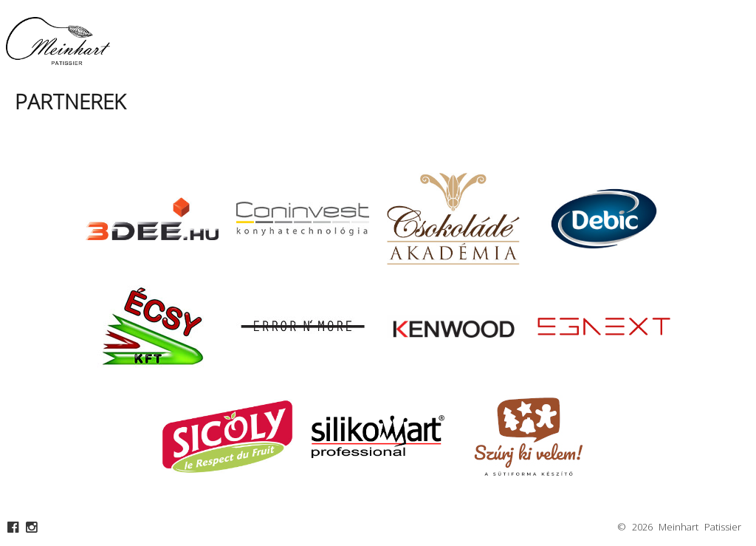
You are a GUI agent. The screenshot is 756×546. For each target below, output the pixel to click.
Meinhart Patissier (700, 527)
